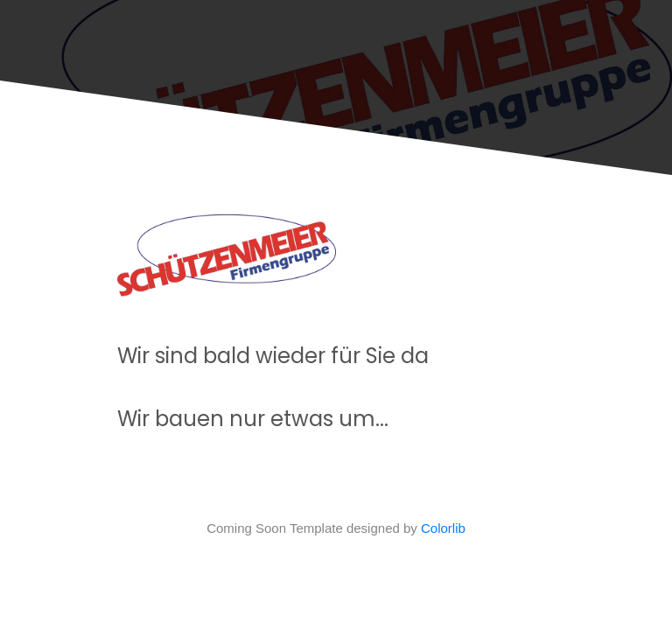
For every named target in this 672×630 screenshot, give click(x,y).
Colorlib (443, 528)
